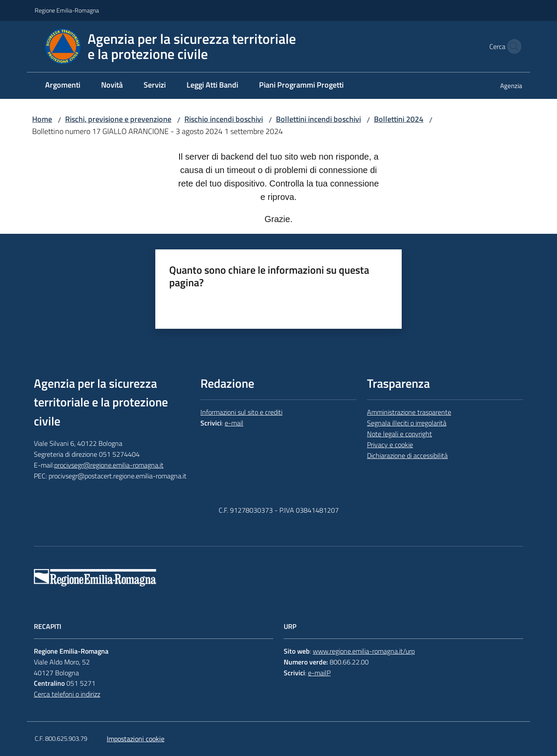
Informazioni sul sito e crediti (241, 412)
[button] (512, 46)
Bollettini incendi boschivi (318, 119)
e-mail (234, 423)
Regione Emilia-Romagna (67, 10)
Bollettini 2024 (399, 119)
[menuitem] (63, 86)
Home (42, 119)
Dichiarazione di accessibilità (407, 455)
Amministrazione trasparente (409, 412)
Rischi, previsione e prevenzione (118, 119)
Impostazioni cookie (136, 739)
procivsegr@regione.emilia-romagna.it (109, 465)
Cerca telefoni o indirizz (67, 694)
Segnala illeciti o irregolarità (407, 423)
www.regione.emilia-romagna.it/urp (364, 651)
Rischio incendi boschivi (224, 119)
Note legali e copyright (400, 434)
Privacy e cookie (390, 445)
